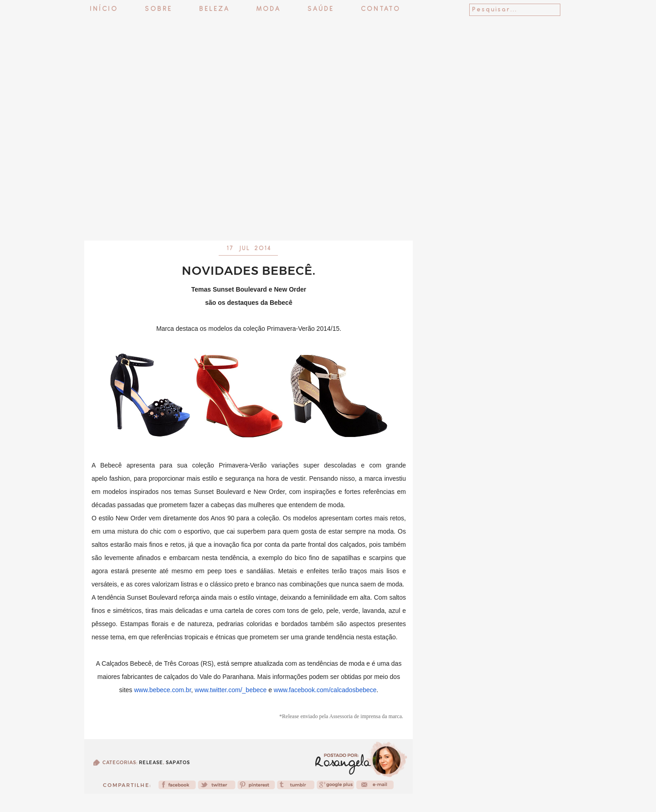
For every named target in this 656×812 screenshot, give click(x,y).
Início (104, 9)
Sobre (159, 9)
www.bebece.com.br (162, 690)
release (151, 763)
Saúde (321, 9)
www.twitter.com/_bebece (231, 690)
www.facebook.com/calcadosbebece (325, 690)
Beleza (214, 9)
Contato (381, 9)
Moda (269, 9)
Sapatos (178, 763)
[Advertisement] (328, 216)
